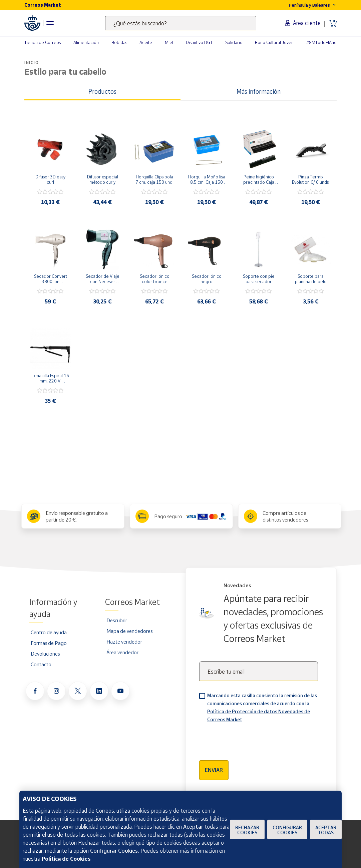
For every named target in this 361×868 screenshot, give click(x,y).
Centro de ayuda (49, 632)
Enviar (214, 770)
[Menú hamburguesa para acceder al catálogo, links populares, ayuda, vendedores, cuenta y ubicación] (50, 23)
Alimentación (86, 42)
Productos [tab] (102, 91)
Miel (169, 42)
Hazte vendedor (124, 642)
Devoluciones (45, 654)
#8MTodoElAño (321, 42)
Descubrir (117, 620)
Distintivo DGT (199, 42)
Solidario (234, 42)
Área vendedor (122, 652)
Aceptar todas (326, 830)
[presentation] (250, 739)
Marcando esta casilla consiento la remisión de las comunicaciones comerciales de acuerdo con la (262, 707)
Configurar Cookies (287, 830)
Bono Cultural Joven (274, 42)
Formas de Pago (49, 643)
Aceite (146, 42)
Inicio (32, 63)
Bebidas (119, 42)
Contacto (41, 664)
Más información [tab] (259, 91)
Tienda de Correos (43, 42)
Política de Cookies (66, 859)
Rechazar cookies (247, 830)
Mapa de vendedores (129, 631)
